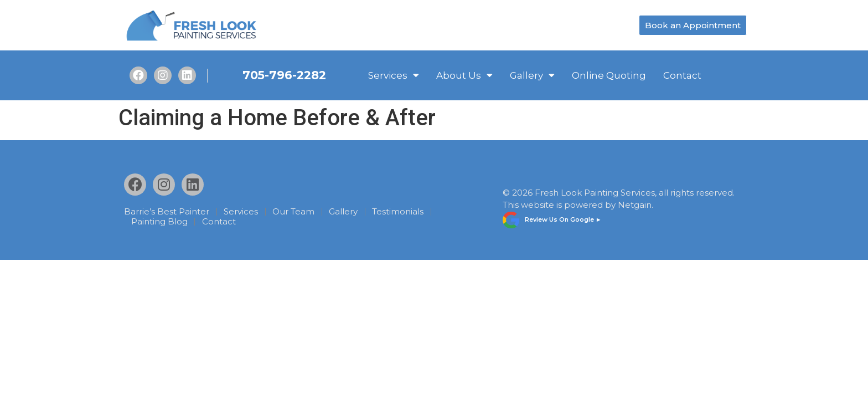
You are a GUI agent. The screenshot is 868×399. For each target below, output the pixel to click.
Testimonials (398, 212)
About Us (464, 75)
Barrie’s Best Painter (167, 212)
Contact (682, 75)
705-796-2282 (284, 75)
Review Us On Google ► (563, 219)
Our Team (293, 212)
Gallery (532, 75)
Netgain (635, 205)
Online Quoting (609, 75)
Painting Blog (159, 222)
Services (394, 75)
